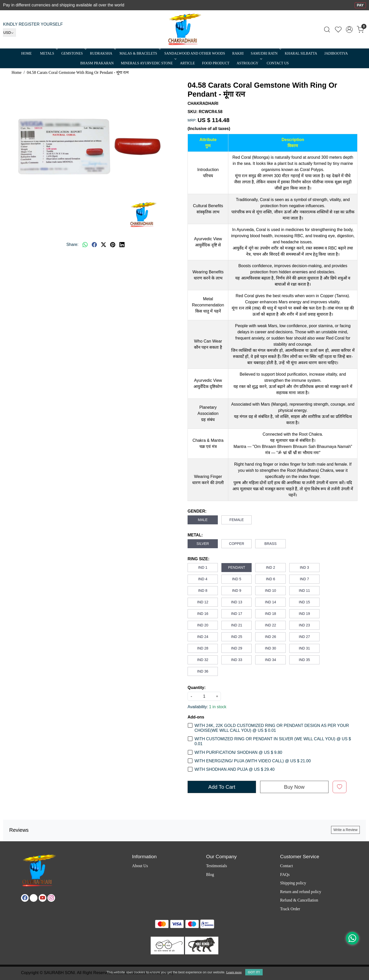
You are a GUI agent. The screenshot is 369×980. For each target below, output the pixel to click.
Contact (286, 866)
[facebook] (94, 245)
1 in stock (218, 707)
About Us (140, 866)
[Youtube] (43, 898)
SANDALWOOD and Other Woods (195, 53)
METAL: (195, 535)
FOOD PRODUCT (216, 63)
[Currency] (9, 33)
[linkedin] (122, 245)
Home (27, 53)
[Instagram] (51, 898)
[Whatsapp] (85, 245)
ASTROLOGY (249, 63)
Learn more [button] (234, 972)
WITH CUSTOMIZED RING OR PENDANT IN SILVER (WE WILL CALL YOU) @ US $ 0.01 (273, 741)
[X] (34, 898)
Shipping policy (293, 883)
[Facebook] (25, 898)
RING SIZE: (198, 559)
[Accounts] (349, 29)
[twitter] (104, 245)
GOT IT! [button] (254, 972)
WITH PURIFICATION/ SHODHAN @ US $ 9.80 (238, 752)
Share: (72, 244)
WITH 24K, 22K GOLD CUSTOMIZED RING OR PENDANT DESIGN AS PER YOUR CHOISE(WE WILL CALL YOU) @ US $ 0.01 (272, 728)
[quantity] (204, 696)
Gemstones (73, 53)
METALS (48, 53)
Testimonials (217, 866)
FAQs (285, 874)
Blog (210, 874)
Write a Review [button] (345, 830)
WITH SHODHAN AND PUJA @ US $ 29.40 (234, 769)
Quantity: (197, 688)
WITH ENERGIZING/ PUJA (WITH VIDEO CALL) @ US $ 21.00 (253, 761)
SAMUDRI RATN (266, 53)
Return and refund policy (301, 892)
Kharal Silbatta (301, 53)
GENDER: (197, 511)
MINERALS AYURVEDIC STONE (148, 63)
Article (187, 63)
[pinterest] (113, 245)
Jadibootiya (336, 53)
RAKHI (238, 53)
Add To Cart (222, 787)
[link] (327, 29)
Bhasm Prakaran (97, 63)
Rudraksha (102, 53)
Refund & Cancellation (299, 900)
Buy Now (294, 787)
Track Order (290, 909)
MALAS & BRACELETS (140, 53)
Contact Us (278, 63)
